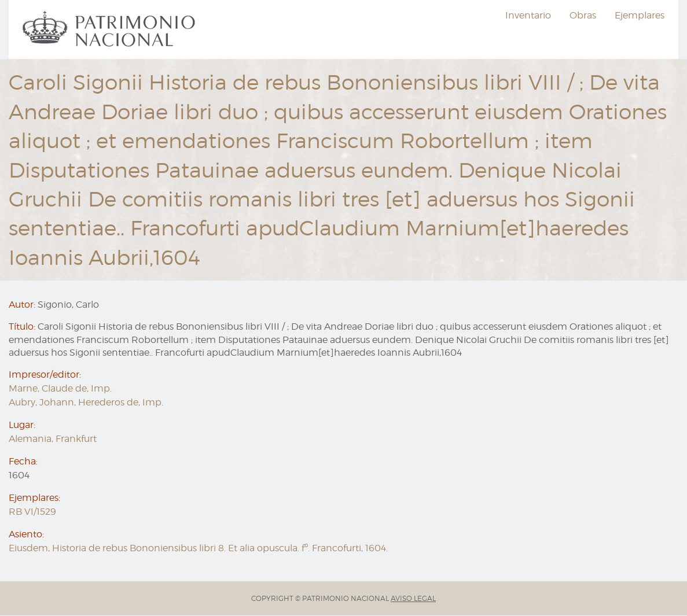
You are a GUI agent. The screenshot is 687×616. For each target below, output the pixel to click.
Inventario (528, 15)
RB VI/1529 (32, 512)
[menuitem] (111, 29)
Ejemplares (640, 15)
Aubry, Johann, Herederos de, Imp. (86, 402)
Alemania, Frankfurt (53, 439)
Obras (583, 15)
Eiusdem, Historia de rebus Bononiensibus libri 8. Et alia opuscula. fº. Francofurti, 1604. (198, 548)
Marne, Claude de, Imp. (60, 388)
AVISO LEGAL (413, 598)
